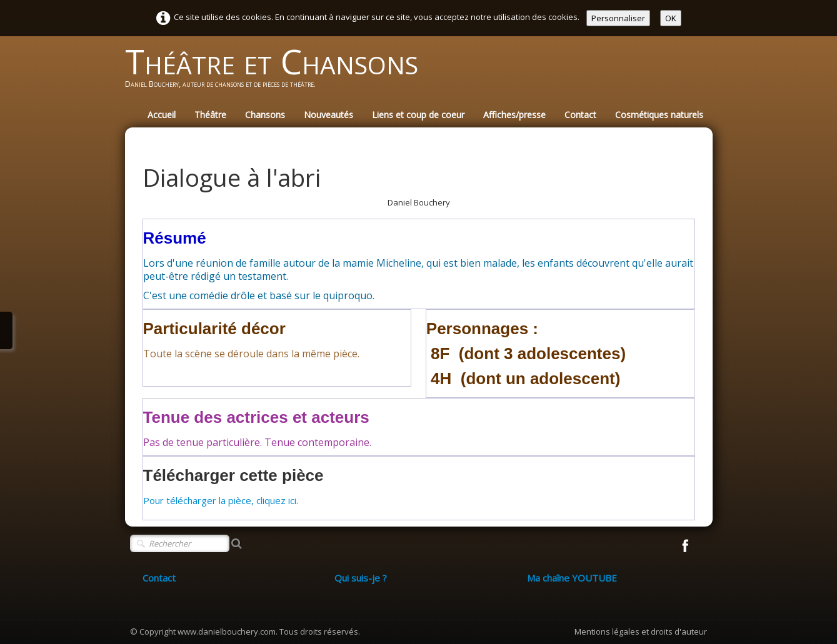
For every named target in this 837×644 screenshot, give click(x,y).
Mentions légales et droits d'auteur (641, 632)
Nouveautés (328, 115)
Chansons (265, 115)
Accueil (162, 115)
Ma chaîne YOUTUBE (572, 578)
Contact (580, 115)
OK (671, 18)
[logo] (276, 72)
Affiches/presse (514, 115)
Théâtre (210, 115)
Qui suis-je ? (361, 578)
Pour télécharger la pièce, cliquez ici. (221, 500)
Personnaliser (618, 18)
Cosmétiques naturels (659, 115)
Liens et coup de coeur (418, 115)
